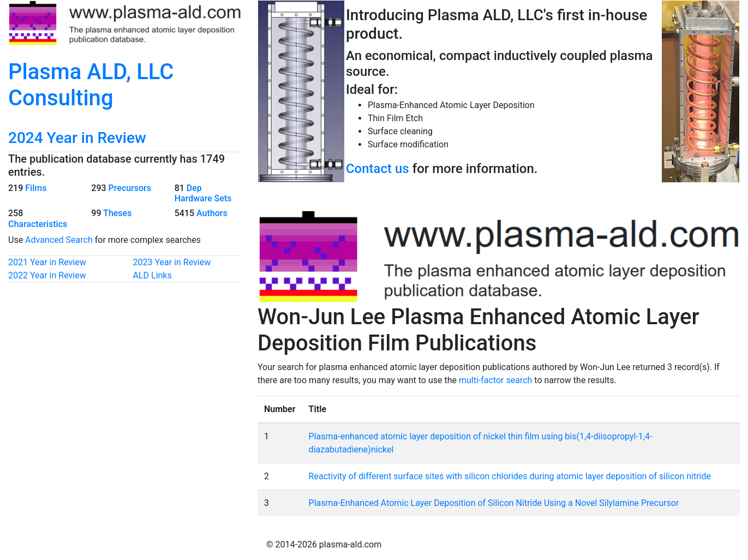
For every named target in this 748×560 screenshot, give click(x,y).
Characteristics (38, 224)
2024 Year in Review (77, 138)
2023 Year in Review (172, 262)
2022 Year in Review (47, 275)
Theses (117, 213)
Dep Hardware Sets (203, 193)
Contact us (378, 169)
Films (36, 188)
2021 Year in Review (47, 262)
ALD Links (152, 275)
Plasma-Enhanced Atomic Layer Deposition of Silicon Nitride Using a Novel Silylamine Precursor (494, 503)
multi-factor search (495, 380)
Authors (212, 213)
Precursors (130, 188)
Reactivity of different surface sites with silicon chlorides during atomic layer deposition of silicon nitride (510, 476)
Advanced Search (59, 240)
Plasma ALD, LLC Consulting (91, 85)
